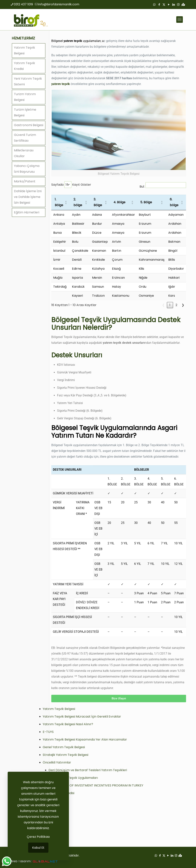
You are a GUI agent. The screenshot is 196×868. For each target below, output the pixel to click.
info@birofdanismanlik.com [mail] (59, 4)
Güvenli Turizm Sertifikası (25, 138)
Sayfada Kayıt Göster (71, 185)
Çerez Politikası (38, 837)
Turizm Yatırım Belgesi (25, 97)
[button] (65, 202)
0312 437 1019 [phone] (23, 4)
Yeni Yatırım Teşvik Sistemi (28, 81)
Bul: (142, 187)
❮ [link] (163, 305)
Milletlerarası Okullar (24, 153)
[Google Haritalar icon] (183, 4)
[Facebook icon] (159, 4)
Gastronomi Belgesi (29, 125)
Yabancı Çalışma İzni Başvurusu (27, 169)
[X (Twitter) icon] (164, 4)
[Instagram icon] (178, 4)
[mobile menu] (180, 20)
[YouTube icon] (169, 4)
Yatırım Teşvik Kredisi (24, 66)
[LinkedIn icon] (174, 4)
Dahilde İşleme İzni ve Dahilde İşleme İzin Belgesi (28, 197)
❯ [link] (183, 305)
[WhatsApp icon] (154, 4)
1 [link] (170, 305)
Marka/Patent (25, 181)
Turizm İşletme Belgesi (25, 112)
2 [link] (176, 305)
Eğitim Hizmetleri (27, 212)
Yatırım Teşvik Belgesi (24, 50)
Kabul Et (38, 848)
